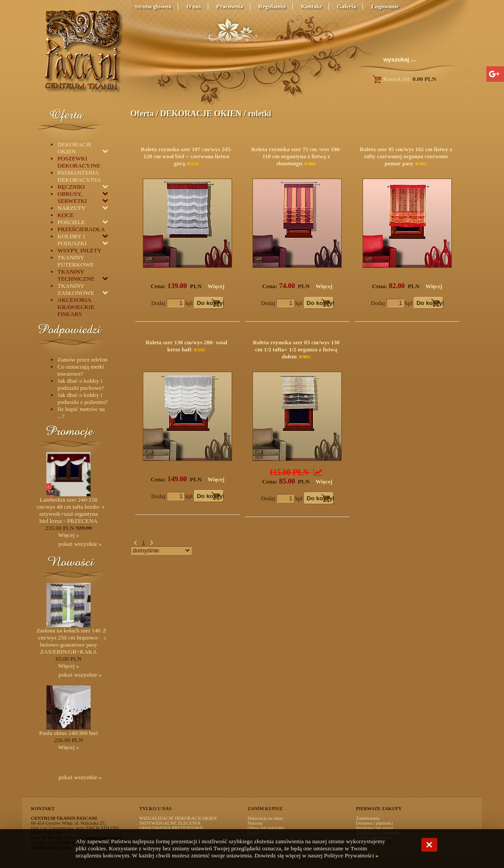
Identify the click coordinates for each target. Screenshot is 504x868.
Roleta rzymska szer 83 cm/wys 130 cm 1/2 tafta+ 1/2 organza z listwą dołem (296, 349)
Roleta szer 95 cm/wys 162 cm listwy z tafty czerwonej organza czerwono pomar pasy (406, 156)
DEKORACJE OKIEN (201, 113)
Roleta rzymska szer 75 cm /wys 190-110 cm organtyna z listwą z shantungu (296, 156)
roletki (260, 113)
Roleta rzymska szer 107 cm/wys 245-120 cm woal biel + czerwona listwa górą (186, 156)
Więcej (216, 286)
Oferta (142, 113)
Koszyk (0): (404, 79)
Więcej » (68, 535)
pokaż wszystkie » (80, 544)
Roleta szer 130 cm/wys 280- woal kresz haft (186, 346)
